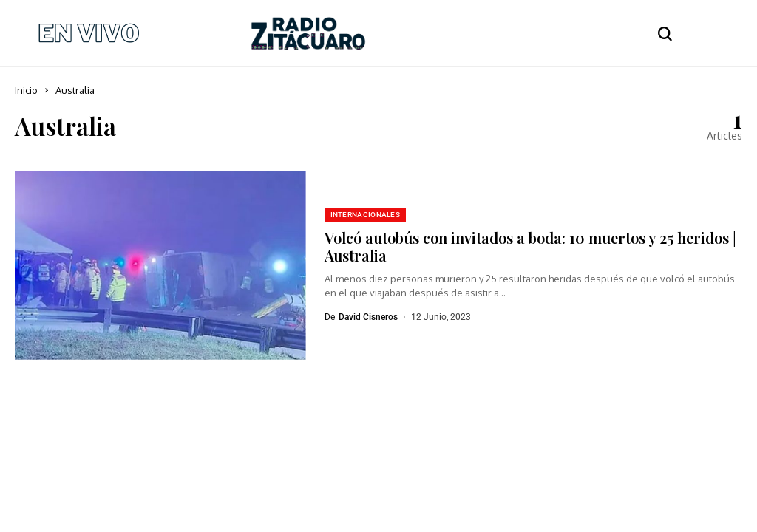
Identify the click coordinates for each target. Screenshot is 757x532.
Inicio (26, 90)
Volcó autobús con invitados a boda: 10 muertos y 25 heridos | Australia (530, 246)
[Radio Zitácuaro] (308, 33)
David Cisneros (368, 317)
